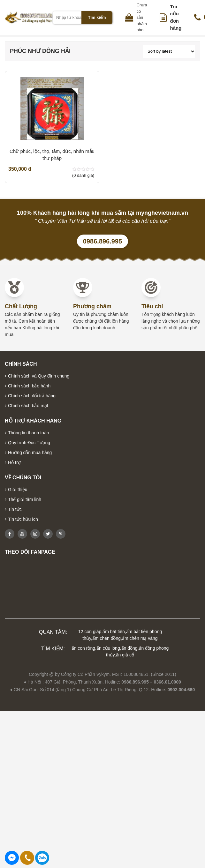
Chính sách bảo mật (28, 406)
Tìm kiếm (97, 17)
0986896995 (42, 858)
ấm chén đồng (106, 638)
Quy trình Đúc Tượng (29, 443)
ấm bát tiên (114, 632)
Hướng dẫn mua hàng (30, 453)
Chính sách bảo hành (29, 386)
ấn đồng (129, 648)
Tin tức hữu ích (23, 519)
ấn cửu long (108, 648)
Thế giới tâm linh (25, 499)
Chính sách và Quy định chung (39, 376)
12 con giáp (90, 632)
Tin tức (15, 509)
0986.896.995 (102, 241)
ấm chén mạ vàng (140, 638)
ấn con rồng (83, 648)
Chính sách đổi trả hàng (32, 396)
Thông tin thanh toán (28, 433)
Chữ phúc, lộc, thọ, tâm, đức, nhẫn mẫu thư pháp (52, 155)
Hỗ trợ (14, 462)
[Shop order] (169, 51)
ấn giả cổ (125, 655)
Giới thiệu (18, 490)
